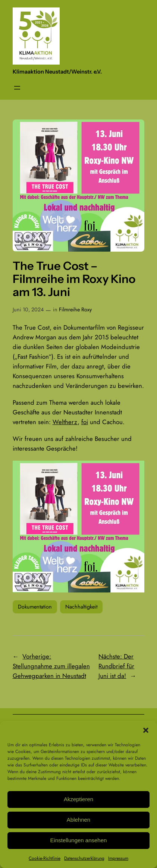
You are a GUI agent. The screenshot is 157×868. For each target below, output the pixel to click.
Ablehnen (78, 820)
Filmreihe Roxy (75, 309)
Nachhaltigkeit (81, 607)
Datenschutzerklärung (84, 858)
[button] (146, 730)
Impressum (118, 858)
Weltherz (65, 422)
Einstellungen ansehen (79, 840)
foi (85, 422)
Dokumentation (35, 607)
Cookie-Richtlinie (45, 858)
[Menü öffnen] (17, 88)
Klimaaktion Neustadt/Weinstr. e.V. (57, 72)
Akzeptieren (78, 799)
